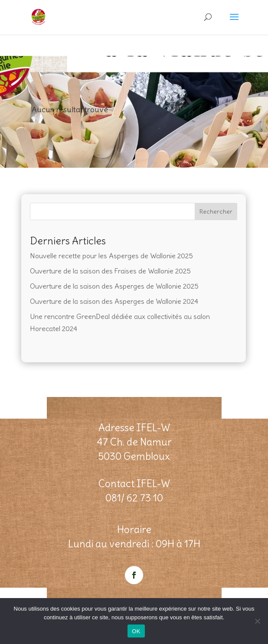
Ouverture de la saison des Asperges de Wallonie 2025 (114, 286)
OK (136, 631)
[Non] (257, 621)
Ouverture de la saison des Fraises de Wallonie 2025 (110, 271)
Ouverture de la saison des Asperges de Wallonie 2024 (114, 301)
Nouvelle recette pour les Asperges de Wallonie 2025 (111, 256)
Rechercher (216, 211)
